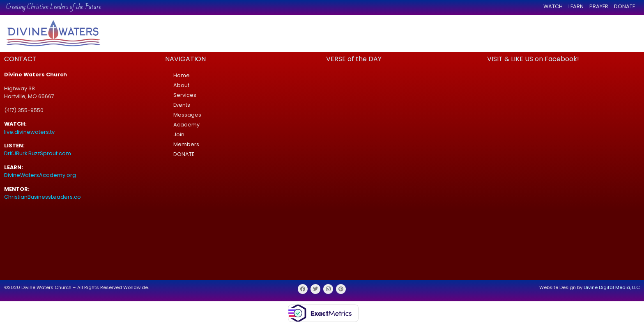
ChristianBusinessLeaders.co (43, 197)
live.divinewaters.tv (29, 132)
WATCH (553, 6)
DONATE (624, 6)
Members (186, 144)
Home (182, 75)
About (181, 85)
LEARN (576, 6)
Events (182, 105)
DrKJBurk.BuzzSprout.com (38, 153)
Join (179, 134)
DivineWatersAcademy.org (40, 175)
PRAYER (599, 6)
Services (185, 95)
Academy (186, 125)
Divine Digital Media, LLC (612, 287)
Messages (187, 115)
